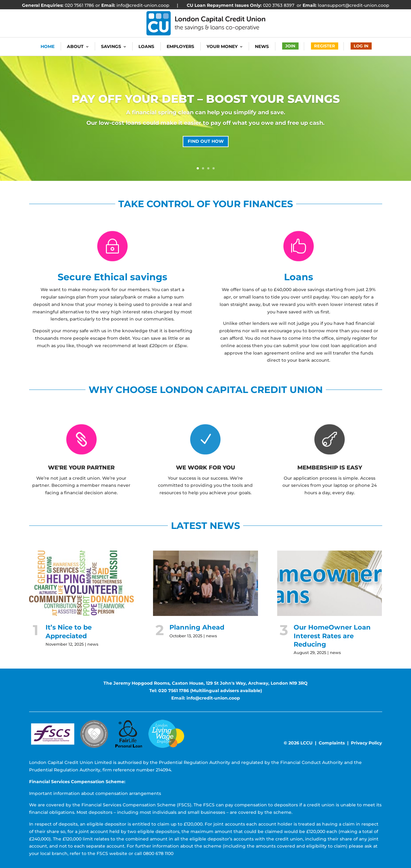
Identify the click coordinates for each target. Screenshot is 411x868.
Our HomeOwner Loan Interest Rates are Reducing (332, 636)
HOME (48, 46)
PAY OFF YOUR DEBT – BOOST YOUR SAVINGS (206, 99)
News (262, 46)
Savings (111, 46)
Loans (146, 46)
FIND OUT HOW (206, 141)
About (75, 46)
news (93, 644)
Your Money (222, 46)
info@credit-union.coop (142, 5)
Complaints (332, 743)
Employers (180, 46)
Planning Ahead (197, 627)
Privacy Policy (366, 743)
